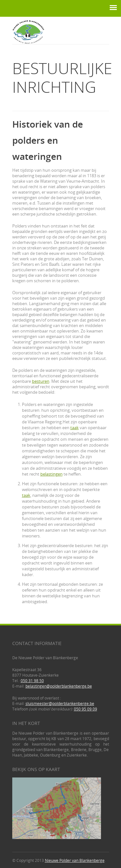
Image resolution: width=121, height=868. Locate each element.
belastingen (51, 474)
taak (75, 428)
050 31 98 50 (32, 681)
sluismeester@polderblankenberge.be (60, 704)
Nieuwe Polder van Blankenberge (75, 860)
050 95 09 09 (86, 709)
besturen (41, 381)
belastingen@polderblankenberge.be (59, 686)
